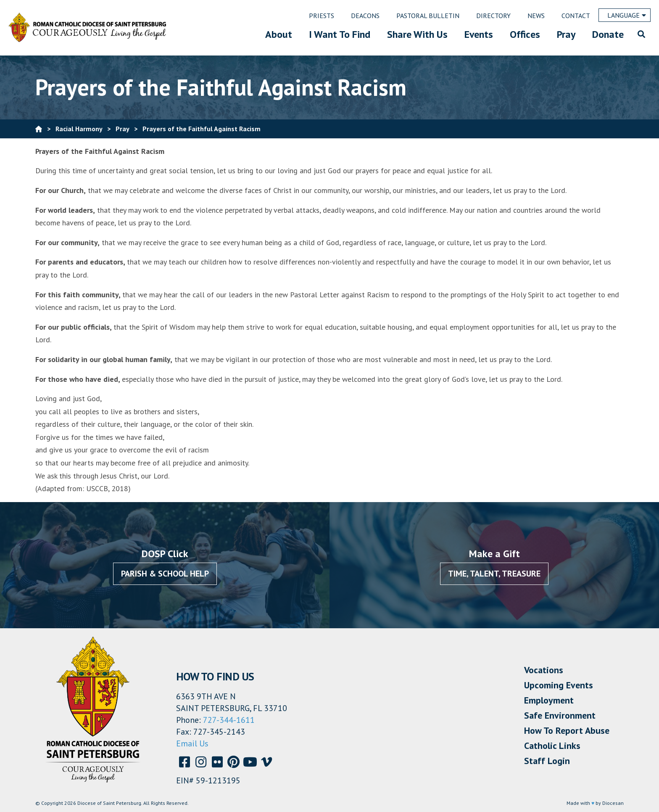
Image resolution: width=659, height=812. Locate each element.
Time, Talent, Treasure (494, 574)
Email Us (192, 743)
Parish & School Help (165, 574)
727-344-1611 (229, 720)
